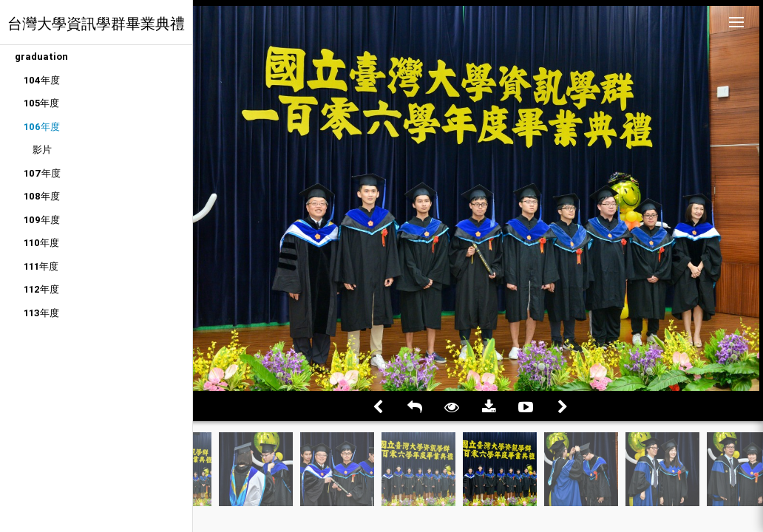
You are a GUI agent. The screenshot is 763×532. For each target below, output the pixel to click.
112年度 (41, 289)
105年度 (41, 103)
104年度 (42, 80)
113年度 (41, 313)
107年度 (42, 173)
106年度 (42, 127)
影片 (42, 150)
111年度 (41, 266)
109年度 (42, 220)
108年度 (42, 196)
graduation (41, 57)
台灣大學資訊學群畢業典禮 (96, 23)
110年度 (41, 243)
